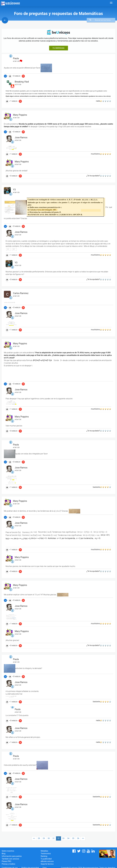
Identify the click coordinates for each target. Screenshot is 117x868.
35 (73, 838)
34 (68, 838)
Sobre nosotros (8, 851)
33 (63, 838)
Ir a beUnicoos (59, 48)
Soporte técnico (47, 864)
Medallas (44, 851)
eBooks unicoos (47, 861)
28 (39, 838)
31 (54, 838)
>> (83, 838)
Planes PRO (6, 861)
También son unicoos (10, 859)
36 (78, 838)
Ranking (44, 856)
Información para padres (12, 856)
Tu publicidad (46, 859)
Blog (4, 854)
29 (44, 838)
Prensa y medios (8, 864)
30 (49, 838)
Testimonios (46, 854)
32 (58, 838)
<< (34, 838)
